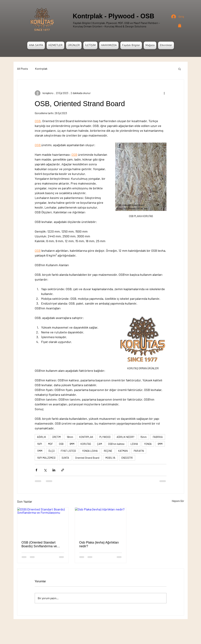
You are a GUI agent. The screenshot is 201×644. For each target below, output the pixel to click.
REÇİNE (108, 451)
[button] (180, 25)
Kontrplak (41, 69)
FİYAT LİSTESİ (68, 451)
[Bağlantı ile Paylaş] (63, 470)
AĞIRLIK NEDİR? (125, 437)
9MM (72, 444)
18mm (70, 437)
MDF (50, 444)
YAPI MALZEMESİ (46, 458)
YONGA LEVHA (90, 451)
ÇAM (100, 444)
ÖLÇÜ (52, 451)
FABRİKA (158, 437)
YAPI (40, 444)
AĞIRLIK (42, 437)
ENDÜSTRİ (127, 458)
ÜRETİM (56, 437)
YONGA (148, 444)
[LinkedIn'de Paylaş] (54, 470)
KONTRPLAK (86, 437)
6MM (160, 444)
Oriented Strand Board (87, 458)
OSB (61, 444)
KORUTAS (86, 444)
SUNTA (65, 458)
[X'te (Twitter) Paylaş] (45, 470)
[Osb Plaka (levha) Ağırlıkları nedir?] (101, 522)
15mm (143, 437)
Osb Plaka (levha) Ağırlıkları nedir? (99, 544)
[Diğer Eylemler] (164, 93)
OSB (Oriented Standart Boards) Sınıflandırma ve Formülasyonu (39, 544)
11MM (40, 451)
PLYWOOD (105, 437)
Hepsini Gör (178, 501)
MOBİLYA (110, 458)
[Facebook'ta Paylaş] (36, 470)
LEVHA (134, 444)
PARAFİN (139, 451)
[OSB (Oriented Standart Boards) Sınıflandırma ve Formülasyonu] (43, 522)
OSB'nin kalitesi (116, 444)
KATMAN (123, 451)
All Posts (23, 69)
